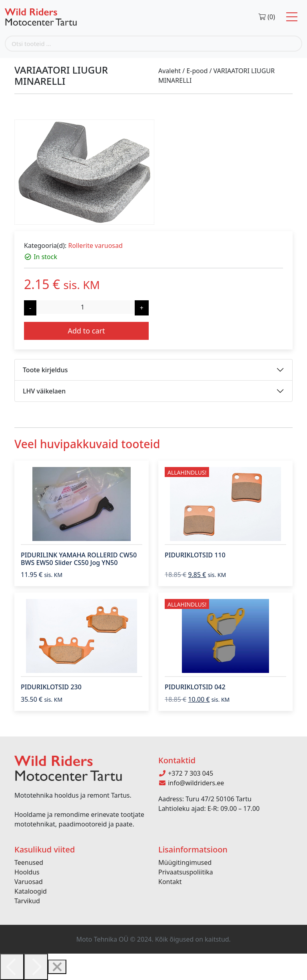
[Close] (57, 967)
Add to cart (86, 331)
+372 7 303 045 (186, 773)
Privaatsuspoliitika (186, 872)
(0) (266, 17)
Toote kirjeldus (45, 370)
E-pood (197, 71)
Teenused (29, 862)
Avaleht (169, 71)
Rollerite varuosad (95, 245)
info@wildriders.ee (191, 783)
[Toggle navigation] (292, 17)
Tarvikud (27, 901)
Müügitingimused (185, 862)
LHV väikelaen (44, 391)
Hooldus (27, 872)
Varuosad (29, 882)
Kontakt (170, 882)
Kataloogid (31, 891)
